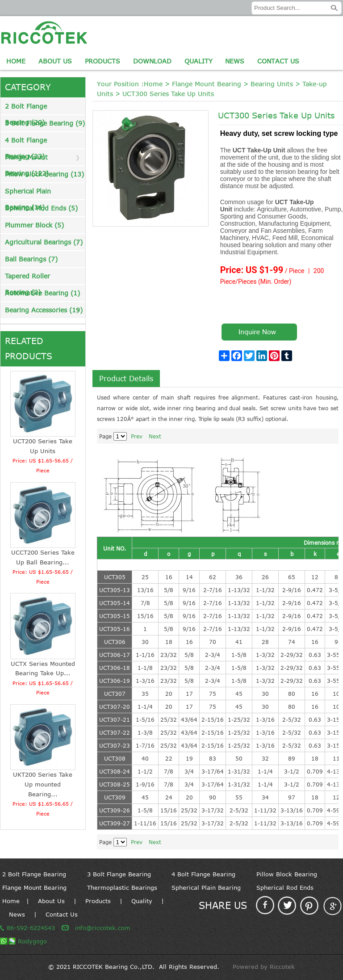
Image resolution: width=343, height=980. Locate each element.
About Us (55, 61)
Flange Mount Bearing (207, 84)
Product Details (126, 379)
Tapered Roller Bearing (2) (27, 278)
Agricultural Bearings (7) (44, 242)
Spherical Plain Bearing (206, 887)
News (235, 61)
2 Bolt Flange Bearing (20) (26, 108)
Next (155, 436)
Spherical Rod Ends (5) (41, 208)
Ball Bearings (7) (31, 259)
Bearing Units (272, 84)
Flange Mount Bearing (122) (27, 159)
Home (16, 61)
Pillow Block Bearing (287, 874)
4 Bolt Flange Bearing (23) (26, 142)
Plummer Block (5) (34, 225)
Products (102, 61)
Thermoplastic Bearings (122, 887)
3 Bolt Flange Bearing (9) (45, 123)
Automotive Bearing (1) (42, 293)
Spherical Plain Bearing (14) (28, 193)
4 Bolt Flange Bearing (203, 874)
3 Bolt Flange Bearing (119, 874)
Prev (137, 436)
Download (152, 61)
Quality (199, 61)
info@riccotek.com (103, 928)
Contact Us (278, 61)
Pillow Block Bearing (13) (44, 174)
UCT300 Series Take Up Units (168, 94)
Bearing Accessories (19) (44, 310)
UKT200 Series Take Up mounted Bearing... (43, 784)
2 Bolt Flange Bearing (34, 874)
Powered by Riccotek (264, 967)
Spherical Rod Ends (285, 887)
